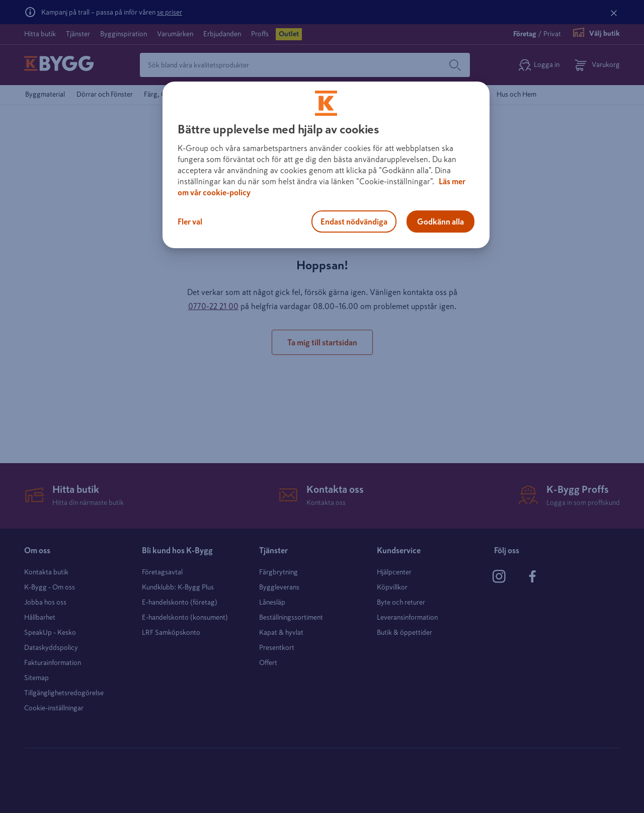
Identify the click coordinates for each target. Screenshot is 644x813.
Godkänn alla (440, 221)
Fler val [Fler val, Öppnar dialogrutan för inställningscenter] (190, 221)
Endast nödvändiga (354, 221)
